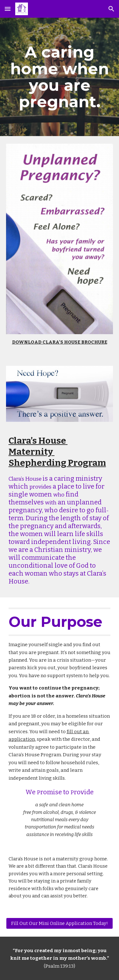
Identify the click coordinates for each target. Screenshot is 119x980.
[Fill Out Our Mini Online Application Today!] (60, 923)
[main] (60, 77)
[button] (8, 9)
